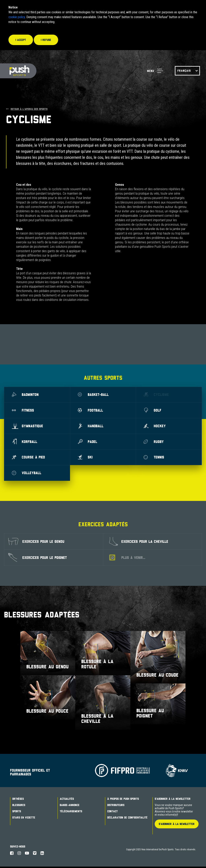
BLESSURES (19, 806)
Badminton (26, 395)
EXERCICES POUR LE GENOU (36, 543)
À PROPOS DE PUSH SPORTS (123, 800)
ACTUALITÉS (67, 800)
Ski (85, 458)
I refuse (46, 40)
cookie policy (17, 17)
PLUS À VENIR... (127, 559)
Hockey (155, 426)
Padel (88, 442)
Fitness (23, 411)
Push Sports (18, 71)
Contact (112, 813)
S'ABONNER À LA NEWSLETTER (177, 825)
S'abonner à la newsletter (173, 800)
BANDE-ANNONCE (70, 806)
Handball (91, 427)
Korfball (25, 442)
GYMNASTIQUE (28, 426)
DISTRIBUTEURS (116, 806)
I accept (21, 40)
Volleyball (27, 474)
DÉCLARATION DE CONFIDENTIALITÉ (127, 819)
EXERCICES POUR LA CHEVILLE (139, 543)
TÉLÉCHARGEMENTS (71, 813)
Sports (17, 813)
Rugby (154, 442)
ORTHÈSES (18, 800)
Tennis (154, 458)
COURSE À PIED (29, 458)
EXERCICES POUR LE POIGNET (38, 559)
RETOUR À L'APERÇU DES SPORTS (27, 109)
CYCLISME (156, 395)
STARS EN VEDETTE (24, 819)
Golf (153, 411)
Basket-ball (94, 395)
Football (91, 411)
